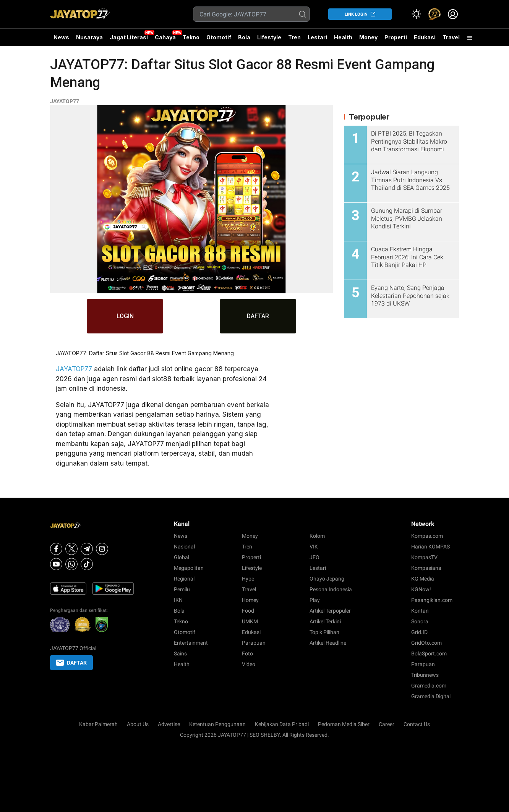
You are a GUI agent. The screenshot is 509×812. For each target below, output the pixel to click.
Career (387, 724)
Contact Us (417, 724)
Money (368, 37)
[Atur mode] (416, 14)
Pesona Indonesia (331, 589)
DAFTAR (258, 316)
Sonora (420, 621)
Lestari (317, 40)
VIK (314, 547)
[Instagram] (102, 549)
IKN (178, 600)
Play (315, 600)
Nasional (184, 547)
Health (343, 37)
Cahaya (165, 37)
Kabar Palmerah (98, 724)
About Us (138, 724)
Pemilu (182, 589)
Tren (294, 37)
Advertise (169, 724)
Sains (180, 653)
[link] (434, 14)
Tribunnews (425, 675)
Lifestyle (269, 37)
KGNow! (421, 589)
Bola (244, 37)
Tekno (191, 37)
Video (249, 664)
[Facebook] (56, 549)
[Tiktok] (87, 564)
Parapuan (254, 643)
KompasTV (424, 557)
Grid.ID (419, 632)
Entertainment (191, 643)
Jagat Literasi (129, 37)
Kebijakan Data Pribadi (282, 724)
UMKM (250, 621)
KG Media (423, 579)
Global (182, 557)
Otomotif (219, 37)
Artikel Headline (328, 643)
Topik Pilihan (324, 632)
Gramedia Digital (431, 696)
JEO (314, 557)
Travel (451, 37)
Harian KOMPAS (430, 547)
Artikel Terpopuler (330, 611)
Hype (248, 579)
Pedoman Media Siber (344, 724)
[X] (71, 549)
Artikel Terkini (325, 621)
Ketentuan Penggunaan (217, 724)
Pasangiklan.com (432, 600)
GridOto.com (426, 643)
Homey (250, 600)
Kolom (317, 536)
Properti (396, 37)
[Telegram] (87, 549)
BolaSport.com (429, 653)
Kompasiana (426, 568)
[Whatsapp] (71, 564)
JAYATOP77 (65, 101)
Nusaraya (89, 37)
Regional (184, 579)
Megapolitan (189, 568)
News (61, 37)
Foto (247, 653)
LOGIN (125, 316)
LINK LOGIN (356, 14)
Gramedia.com (429, 686)
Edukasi (425, 37)
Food (248, 611)
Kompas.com (427, 536)
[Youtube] (56, 564)
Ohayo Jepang (327, 579)
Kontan (420, 611)
